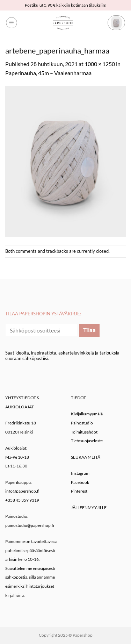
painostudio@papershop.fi (30, 525)
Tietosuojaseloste (87, 441)
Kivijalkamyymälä (87, 414)
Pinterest (79, 491)
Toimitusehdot (84, 432)
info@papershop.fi (22, 491)
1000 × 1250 (100, 64)
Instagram (80, 473)
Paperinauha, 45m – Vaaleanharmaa (48, 73)
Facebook (80, 482)
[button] (12, 23)
